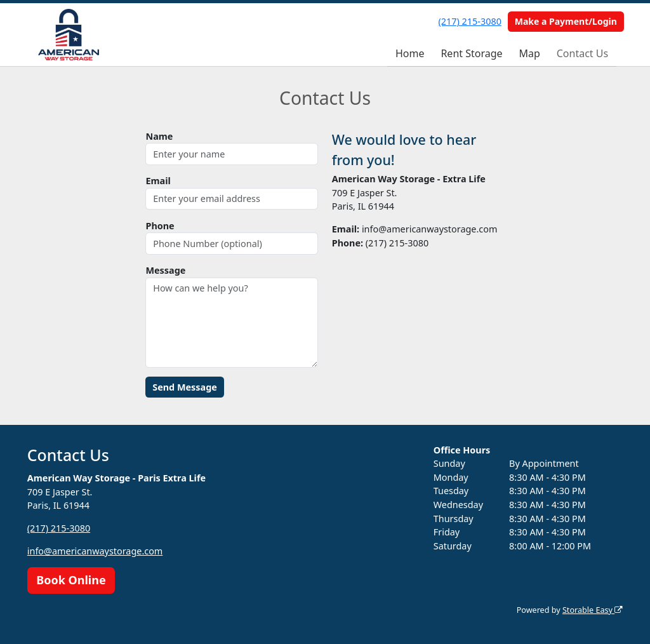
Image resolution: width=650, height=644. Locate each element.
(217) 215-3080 (470, 21)
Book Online (71, 580)
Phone (160, 226)
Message (165, 270)
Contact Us (582, 53)
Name (159, 136)
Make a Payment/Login (566, 21)
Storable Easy (593, 610)
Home (410, 53)
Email (158, 181)
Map (529, 53)
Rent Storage (471, 53)
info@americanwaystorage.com (95, 551)
